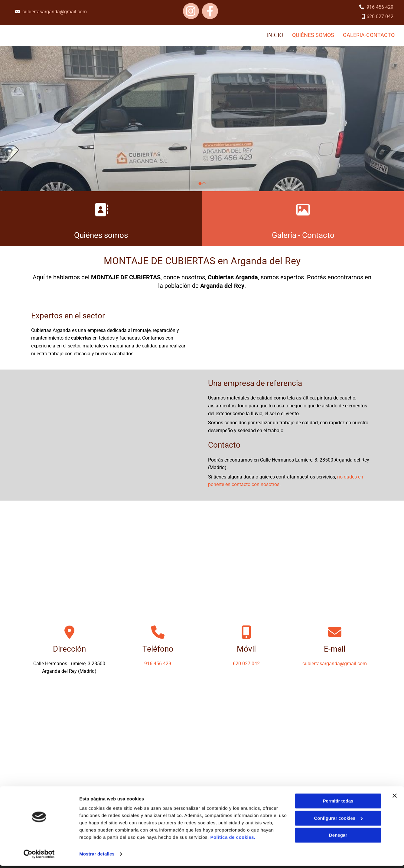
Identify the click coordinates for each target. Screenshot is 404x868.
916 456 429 (380, 7)
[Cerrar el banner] (395, 798)
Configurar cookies (338, 820)
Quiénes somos (101, 235)
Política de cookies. (233, 839)
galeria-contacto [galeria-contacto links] (369, 35)
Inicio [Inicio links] (275, 35)
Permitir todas (338, 803)
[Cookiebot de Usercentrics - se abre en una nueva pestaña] (39, 856)
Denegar (338, 837)
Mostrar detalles (97, 856)
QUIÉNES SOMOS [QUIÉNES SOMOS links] (313, 35)
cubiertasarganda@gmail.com (55, 12)
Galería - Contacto (303, 235)
